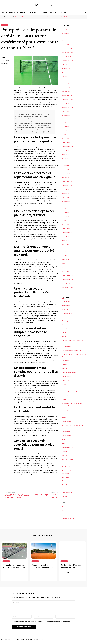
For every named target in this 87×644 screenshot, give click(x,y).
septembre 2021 (68, 240)
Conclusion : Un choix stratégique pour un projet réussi (32, 132)
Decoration (66, 361)
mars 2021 (66, 264)
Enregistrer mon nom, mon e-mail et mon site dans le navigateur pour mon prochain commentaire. (42, 622)
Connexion (66, 507)
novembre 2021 (67, 232)
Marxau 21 (44, 5)
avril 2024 (65, 127)
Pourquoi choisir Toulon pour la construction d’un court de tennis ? (14, 567)
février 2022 (66, 221)
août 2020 (66, 291)
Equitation (66, 380)
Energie (65, 368)
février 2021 (66, 268)
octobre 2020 (67, 283)
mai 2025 (65, 76)
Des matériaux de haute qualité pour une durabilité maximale (35, 121)
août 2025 (66, 64)
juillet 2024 (66, 115)
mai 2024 (65, 123)
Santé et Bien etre (68, 447)
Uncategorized (67, 493)
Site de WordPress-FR (69, 519)
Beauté (64, 329)
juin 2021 (65, 252)
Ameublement (24, 12)
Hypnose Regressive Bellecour (72, 392)
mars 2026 (66, 37)
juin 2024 (65, 119)
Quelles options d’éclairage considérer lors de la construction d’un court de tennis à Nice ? (71, 569)
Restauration (13, 12)
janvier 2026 (66, 45)
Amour (64, 317)
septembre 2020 (68, 287)
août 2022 (66, 197)
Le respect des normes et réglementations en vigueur (32, 117)
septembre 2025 (68, 60)
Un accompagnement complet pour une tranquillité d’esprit (34, 128)
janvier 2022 (66, 225)
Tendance (53, 12)
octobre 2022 (67, 189)
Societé (46, 12)
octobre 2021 (67, 236)
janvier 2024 (66, 139)
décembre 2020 (67, 275)
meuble (64, 414)
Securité (65, 451)
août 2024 (66, 111)
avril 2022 (65, 213)
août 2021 (66, 244)
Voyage (65, 497)
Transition (62, 12)
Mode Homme (67, 422)
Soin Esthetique (67, 467)
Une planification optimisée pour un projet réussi (31, 119)
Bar (63, 325)
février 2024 (66, 135)
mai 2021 (65, 256)
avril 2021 (65, 260)
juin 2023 (65, 158)
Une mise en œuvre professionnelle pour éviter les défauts (34, 123)
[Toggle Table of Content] (51, 112)
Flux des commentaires (70, 515)
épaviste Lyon (67, 376)
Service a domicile (68, 459)
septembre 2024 (68, 107)
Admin (3, 58)
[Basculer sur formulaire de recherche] (85, 12)
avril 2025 (65, 80)
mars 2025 (66, 84)
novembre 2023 (67, 146)
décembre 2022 (67, 182)
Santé (39, 12)
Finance (65, 384)
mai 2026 (65, 29)
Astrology (65, 321)
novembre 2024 (67, 99)
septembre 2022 (68, 193)
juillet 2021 (66, 248)
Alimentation (66, 305)
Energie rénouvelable (69, 372)
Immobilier (66, 396)
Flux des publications (69, 511)
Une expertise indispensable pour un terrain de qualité (32, 114)
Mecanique (66, 410)
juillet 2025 (66, 68)
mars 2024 (66, 131)
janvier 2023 (66, 178)
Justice (64, 400)
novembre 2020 (67, 279)
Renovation (66, 432)
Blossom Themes (6, 641)
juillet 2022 (66, 201)
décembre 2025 (67, 49)
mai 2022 (65, 209)
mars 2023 (66, 170)
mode (64, 418)
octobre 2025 (67, 57)
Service (64, 455)
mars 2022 (66, 217)
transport (65, 489)
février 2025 (66, 88)
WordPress (20, 641)
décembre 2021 (67, 228)
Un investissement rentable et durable (28, 130)
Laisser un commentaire (6, 63)
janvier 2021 (66, 271)
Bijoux (64, 333)
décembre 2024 (67, 96)
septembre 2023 (68, 154)
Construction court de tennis (72, 351)
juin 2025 (65, 72)
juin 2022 (65, 205)
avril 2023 (65, 166)
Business (33, 12)
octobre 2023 (67, 150)
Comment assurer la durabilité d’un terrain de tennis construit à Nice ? (43, 567)
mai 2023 (65, 162)
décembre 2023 (67, 142)
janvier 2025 (66, 92)
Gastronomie (66, 388)
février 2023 (66, 174)
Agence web (66, 301)
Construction (66, 347)
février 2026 (66, 41)
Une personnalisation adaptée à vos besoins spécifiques (33, 125)
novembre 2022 (67, 185)
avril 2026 (65, 33)
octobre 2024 (67, 103)
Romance (65, 440)
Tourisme (65, 481)
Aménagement (67, 309)
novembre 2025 (67, 53)
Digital (4, 12)
